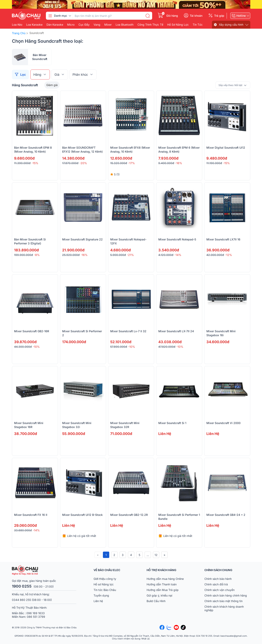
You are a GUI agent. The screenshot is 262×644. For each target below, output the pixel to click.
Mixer (108, 25)
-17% (131, 163)
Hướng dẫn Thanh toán (162, 584)
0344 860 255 (21, 600)
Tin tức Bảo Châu (105, 590)
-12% (229, 255)
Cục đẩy (84, 25)
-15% (35, 163)
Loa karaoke (34, 25)
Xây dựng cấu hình (231, 25)
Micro (71, 25)
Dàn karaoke (55, 25)
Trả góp (219, 16)
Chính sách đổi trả (216, 584)
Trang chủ (19, 33)
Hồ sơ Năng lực (104, 584)
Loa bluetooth (125, 25)
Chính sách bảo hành (218, 579)
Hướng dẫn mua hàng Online (165, 579)
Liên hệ (98, 601)
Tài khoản (196, 16)
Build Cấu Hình (156, 601)
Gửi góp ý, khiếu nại (159, 595)
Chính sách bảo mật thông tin (223, 601)
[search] (148, 16)
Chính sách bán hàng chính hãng (226, 595)
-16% (179, 163)
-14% (178, 255)
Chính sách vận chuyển (219, 590)
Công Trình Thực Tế (150, 25)
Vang (97, 25)
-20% (83, 163)
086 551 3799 (36, 617)
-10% (36, 347)
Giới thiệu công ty (105, 579)
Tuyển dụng (101, 595)
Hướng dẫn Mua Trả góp (163, 590)
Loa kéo (17, 25)
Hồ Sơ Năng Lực (178, 25)
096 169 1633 (36, 613)
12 (156, 555)
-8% (37, 255)
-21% (130, 255)
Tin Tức (198, 25)
